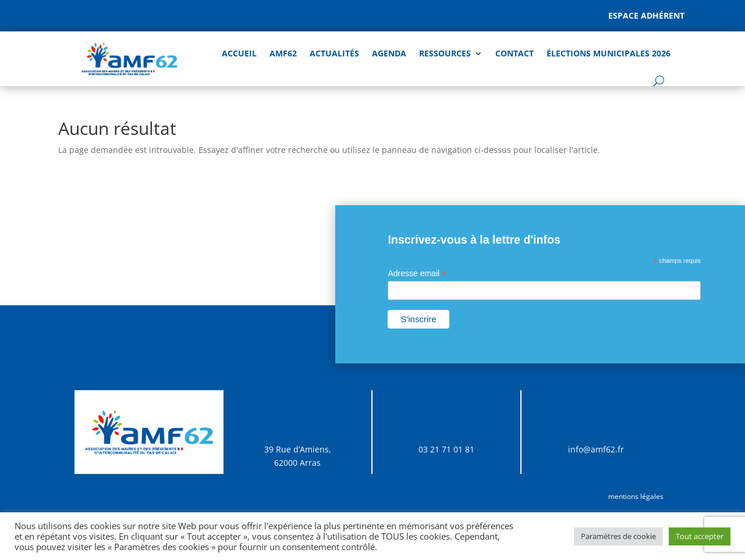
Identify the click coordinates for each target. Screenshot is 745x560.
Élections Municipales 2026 (609, 53)
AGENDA (389, 53)
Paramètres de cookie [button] (618, 536)
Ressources (445, 53)
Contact (515, 53)
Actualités (334, 53)
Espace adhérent (646, 15)
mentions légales (636, 496)
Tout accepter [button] (700, 536)
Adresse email (417, 274)
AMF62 (283, 53)
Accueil (239, 53)
